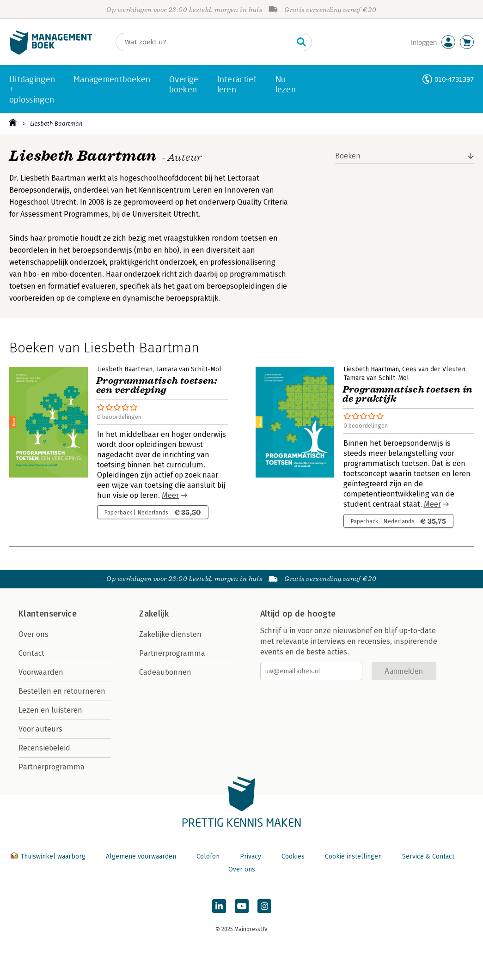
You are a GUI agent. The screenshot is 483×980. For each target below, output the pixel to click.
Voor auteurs (40, 729)
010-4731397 (454, 79)
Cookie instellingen (353, 856)
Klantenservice (48, 614)
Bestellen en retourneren (62, 691)
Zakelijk (154, 614)
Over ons (34, 634)
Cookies (293, 856)
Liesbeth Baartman (56, 124)
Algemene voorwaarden (141, 856)
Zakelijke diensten (170, 634)
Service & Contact (428, 856)
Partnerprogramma (52, 767)
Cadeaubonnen (165, 672)
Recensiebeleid (44, 748)
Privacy (251, 856)
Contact (31, 653)
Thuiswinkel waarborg (49, 856)
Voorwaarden (41, 672)
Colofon (208, 856)
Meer (170, 495)
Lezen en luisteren (50, 710)
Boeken (348, 156)
